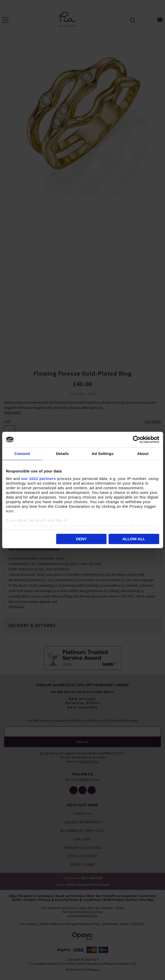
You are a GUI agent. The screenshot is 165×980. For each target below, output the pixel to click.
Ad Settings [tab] (103, 454)
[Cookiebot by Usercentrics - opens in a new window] (136, 440)
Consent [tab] (22, 454)
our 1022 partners (38, 479)
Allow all (134, 539)
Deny (81, 539)
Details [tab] (62, 454)
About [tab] (143, 454)
